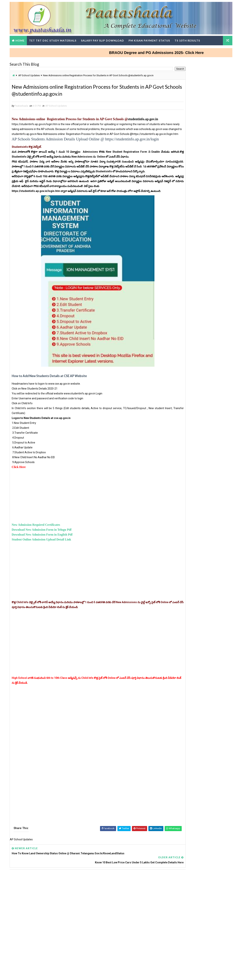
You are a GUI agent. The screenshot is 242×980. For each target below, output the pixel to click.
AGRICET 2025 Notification (183, 335)
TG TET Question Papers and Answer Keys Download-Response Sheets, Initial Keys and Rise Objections (196, 548)
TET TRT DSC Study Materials (55, 39)
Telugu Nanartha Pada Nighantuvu (188, 331)
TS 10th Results (190, 39)
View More (225, 505)
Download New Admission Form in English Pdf (45, 565)
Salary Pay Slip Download (105, 39)
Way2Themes (33, 973)
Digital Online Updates (74, 973)
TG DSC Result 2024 (179, 566)
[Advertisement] (86, 527)
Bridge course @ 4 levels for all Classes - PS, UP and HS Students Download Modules (205, 251)
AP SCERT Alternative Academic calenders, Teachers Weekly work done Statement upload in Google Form (196, 622)
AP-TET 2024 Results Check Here (206, 124)
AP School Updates (32, 74)
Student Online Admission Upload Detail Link (44, 570)
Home (23, 39)
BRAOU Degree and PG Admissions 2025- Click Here (179, 51)
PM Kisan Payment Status (152, 39)
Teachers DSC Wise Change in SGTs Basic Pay (195, 450)
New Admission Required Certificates (39, 556)
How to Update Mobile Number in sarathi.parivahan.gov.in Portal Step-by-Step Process (194, 313)
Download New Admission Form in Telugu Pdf (44, 561)
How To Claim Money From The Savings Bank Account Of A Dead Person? (205, 235)
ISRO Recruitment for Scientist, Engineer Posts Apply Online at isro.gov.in (204, 267)
